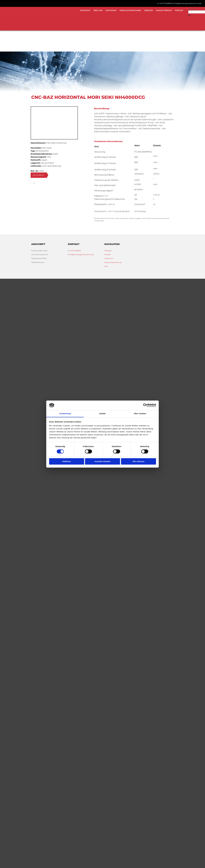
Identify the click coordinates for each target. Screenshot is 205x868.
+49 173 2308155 (165, 3)
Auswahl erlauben (102, 461)
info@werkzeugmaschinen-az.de (188, 3)
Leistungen (111, 10)
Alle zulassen (138, 461)
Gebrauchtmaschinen (130, 10)
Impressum (109, 258)
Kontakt (179, 10)
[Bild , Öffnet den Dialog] (86, 183)
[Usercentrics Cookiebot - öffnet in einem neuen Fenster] (145, 405)
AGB (106, 266)
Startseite (85, 10)
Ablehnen (66, 461)
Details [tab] (102, 413)
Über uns (98, 10)
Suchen (192, 9)
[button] (189, 15)
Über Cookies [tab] (140, 413)
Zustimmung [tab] (65, 413)
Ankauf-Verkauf (164, 10)
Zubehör (148, 10)
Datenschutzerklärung (113, 262)
